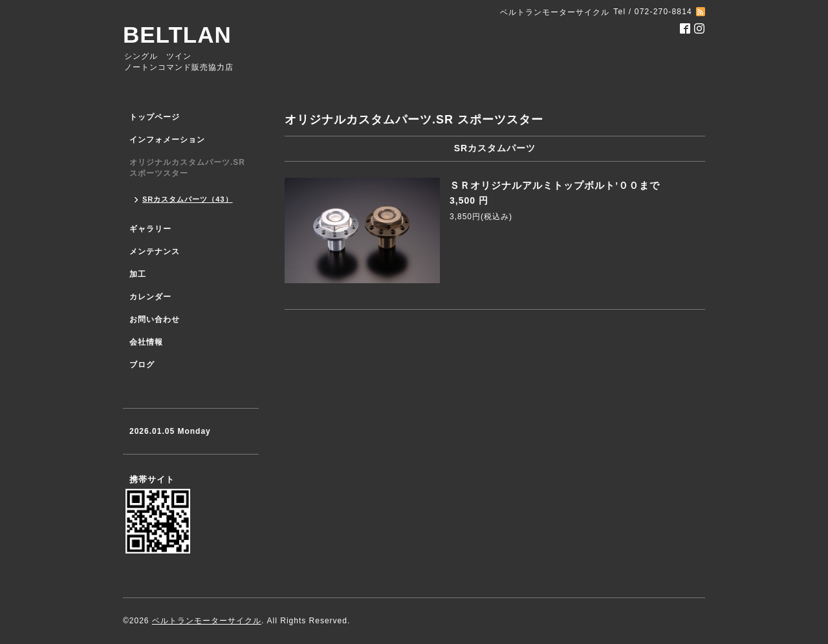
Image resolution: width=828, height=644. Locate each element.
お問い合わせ (155, 319)
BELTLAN (177, 35)
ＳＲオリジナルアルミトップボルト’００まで (555, 185)
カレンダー (150, 297)
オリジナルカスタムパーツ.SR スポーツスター (187, 168)
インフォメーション (167, 140)
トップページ (155, 117)
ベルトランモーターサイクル (207, 621)
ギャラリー (150, 229)
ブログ (142, 365)
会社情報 (146, 342)
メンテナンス (155, 252)
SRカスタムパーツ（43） (188, 199)
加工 (138, 274)
